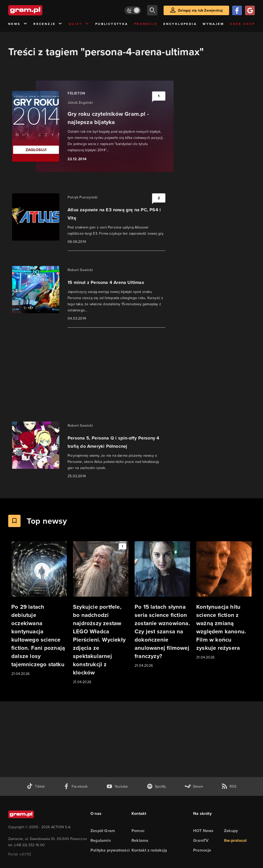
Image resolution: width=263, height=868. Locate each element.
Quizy (79, 24)
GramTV (201, 840)
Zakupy (231, 831)
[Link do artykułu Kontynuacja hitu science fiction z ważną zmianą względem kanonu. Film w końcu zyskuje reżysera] (224, 601)
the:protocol (235, 840)
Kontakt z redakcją (149, 850)
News (18, 24)
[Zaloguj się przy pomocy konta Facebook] (237, 10)
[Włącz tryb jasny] (133, 10)
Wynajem (213, 24)
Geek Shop (242, 24)
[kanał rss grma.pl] (229, 786)
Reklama (140, 840)
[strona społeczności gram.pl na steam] (194, 786)
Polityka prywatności (110, 850)
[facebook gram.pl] (76, 786)
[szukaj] (152, 10)
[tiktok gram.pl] (36, 786)
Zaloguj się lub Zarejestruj (200, 10)
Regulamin (101, 840)
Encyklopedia (180, 24)
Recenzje (48, 24)
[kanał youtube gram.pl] (117, 786)
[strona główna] (38, 10)
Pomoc (138, 831)
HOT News (203, 831)
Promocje (146, 24)
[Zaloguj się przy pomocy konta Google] (250, 10)
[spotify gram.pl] (156, 786)
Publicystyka (112, 24)
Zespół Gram (103, 831)
